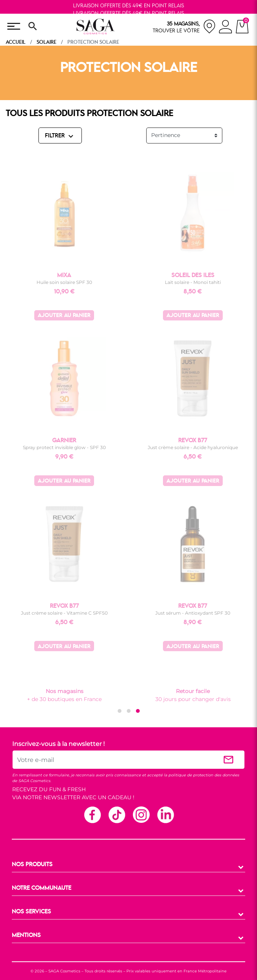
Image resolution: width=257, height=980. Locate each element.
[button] (120, 711)
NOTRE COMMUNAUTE (42, 888)
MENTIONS (26, 935)
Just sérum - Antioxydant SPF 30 (193, 613)
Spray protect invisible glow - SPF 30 (64, 447)
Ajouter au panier (64, 316)
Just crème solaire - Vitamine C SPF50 (64, 613)
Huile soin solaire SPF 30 (64, 282)
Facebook (92, 814)
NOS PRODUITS (32, 865)
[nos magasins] (184, 26)
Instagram (141, 814)
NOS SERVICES (31, 912)
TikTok (117, 814)
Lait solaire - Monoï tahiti (193, 282)
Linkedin (165, 814)
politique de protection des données (204, 775)
